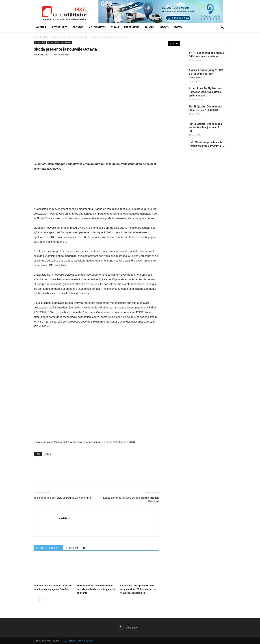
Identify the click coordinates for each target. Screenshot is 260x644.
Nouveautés (97, 27)
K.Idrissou (43, 55)
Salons (149, 27)
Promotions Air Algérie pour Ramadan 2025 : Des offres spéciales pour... (206, 92)
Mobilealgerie (85, 641)
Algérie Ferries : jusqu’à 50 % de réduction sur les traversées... (206, 74)
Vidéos (164, 27)
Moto (178, 27)
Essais (115, 27)
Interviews (132, 27)
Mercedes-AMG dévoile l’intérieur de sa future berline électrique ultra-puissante (96, 589)
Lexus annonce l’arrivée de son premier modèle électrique (131, 500)
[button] (222, 28)
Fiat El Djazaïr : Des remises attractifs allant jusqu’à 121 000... (205, 127)
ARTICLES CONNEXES (48, 548)
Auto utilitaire (69, 641)
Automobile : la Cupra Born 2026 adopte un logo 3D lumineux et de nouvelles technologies (138, 589)
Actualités (59, 27)
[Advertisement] (197, 184)
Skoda (48, 454)
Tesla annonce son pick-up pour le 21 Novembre (62, 498)
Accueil (41, 27)
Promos (78, 27)
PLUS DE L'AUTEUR (76, 548)
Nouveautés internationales (74, 37)
